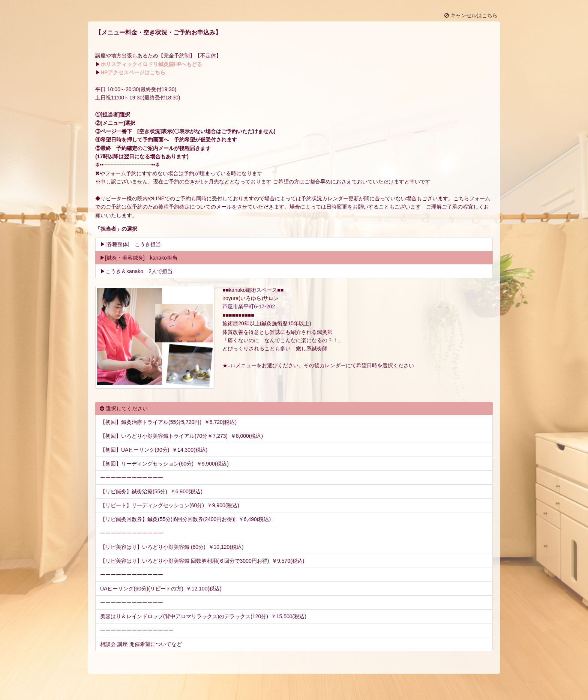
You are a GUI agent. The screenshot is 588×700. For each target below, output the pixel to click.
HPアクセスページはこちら (133, 72)
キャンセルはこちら (471, 15)
